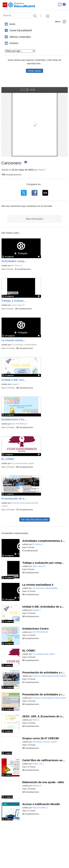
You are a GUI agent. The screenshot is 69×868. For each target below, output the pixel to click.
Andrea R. (37, 786)
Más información (35, 219)
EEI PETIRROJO (19, 424)
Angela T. (16, 384)
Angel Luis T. (38, 764)
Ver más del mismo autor (34, 520)
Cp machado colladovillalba (24, 345)
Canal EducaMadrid (21, 30)
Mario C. (36, 720)
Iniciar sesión (34, 71)
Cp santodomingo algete (23, 463)
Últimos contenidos (20, 37)
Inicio (12, 24)
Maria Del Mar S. (40, 808)
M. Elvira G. (17, 265)
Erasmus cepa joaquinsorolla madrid (49, 676)
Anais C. (42, 170)
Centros (14, 43)
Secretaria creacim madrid (45, 742)
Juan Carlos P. (18, 305)
